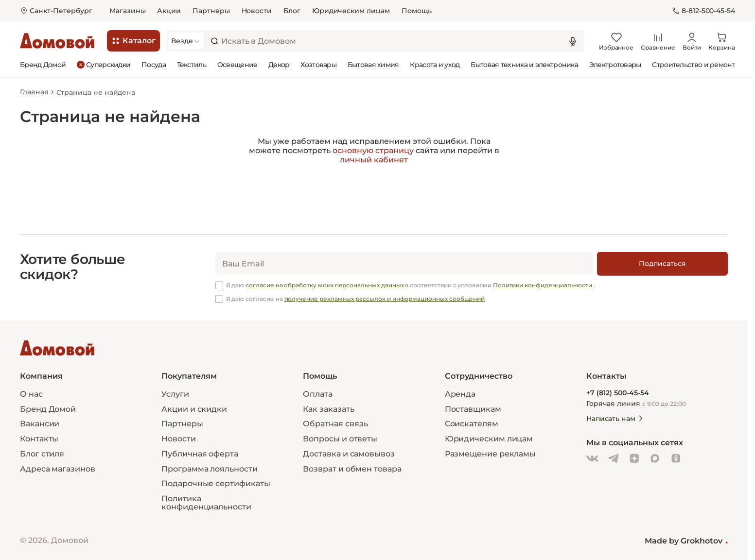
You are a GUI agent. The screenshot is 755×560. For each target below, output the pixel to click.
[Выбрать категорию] (186, 41)
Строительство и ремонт (694, 65)
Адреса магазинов (58, 469)
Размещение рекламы (491, 454)
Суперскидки (104, 64)
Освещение (237, 65)
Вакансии (40, 424)
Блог (292, 11)
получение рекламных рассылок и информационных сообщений (385, 299)
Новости (257, 11)
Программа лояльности (209, 469)
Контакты (39, 439)
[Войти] (692, 41)
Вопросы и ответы (340, 439)
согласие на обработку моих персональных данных (325, 285)
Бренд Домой (43, 65)
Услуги (175, 394)
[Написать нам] (651, 419)
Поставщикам (473, 409)
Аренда (460, 394)
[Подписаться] (662, 264)
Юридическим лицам (351, 11)
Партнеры (211, 11)
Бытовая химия (373, 65)
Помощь (417, 11)
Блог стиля (42, 454)
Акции (169, 11)
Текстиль (192, 65)
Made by (686, 541)
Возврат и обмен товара (352, 469)
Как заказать (328, 409)
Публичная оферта (200, 454)
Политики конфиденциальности (543, 285)
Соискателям (472, 424)
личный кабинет (374, 160)
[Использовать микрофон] (573, 41)
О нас (31, 394)
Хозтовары (318, 65)
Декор (279, 65)
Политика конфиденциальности (206, 503)
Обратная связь (335, 424)
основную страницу (373, 150)
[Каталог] (133, 41)
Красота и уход (435, 65)
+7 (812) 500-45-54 (618, 393)
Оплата (318, 394)
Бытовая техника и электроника (524, 65)
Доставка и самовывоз (349, 454)
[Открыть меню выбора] (56, 11)
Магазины (127, 11)
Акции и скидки (194, 409)
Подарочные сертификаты (216, 483)
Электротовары (615, 65)
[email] (404, 264)
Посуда (154, 65)
